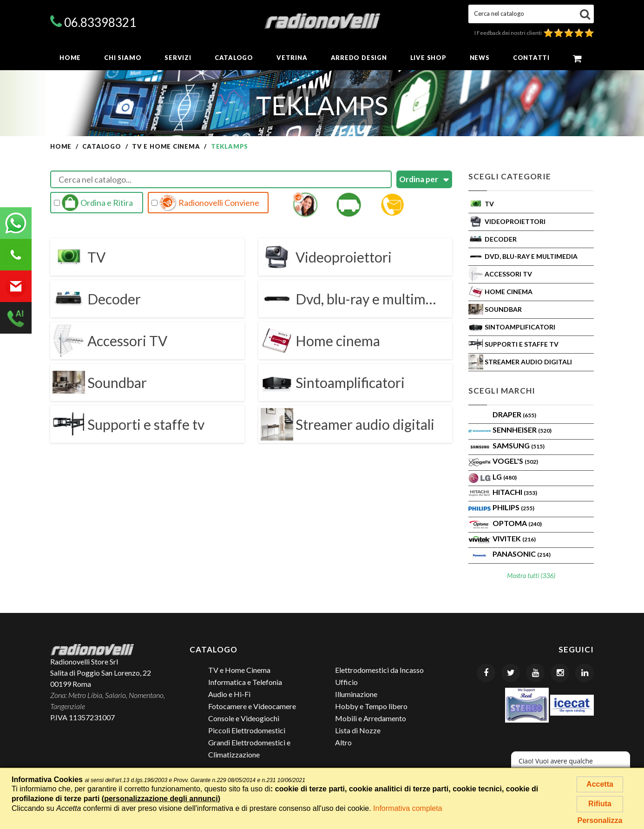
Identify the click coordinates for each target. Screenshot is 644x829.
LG (505, 477)
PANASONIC (522, 554)
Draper (514, 414)
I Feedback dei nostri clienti (534, 33)
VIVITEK (514, 538)
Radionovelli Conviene (205, 203)
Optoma (517, 523)
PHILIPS (513, 507)
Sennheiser (522, 430)
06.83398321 (100, 22)
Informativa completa (408, 808)
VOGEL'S (515, 461)
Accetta (600, 784)
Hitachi (515, 492)
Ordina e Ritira (93, 203)
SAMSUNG (519, 445)
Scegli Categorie (510, 176)
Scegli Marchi (502, 391)
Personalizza (600, 820)
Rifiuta (600, 804)
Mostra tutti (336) (531, 576)
